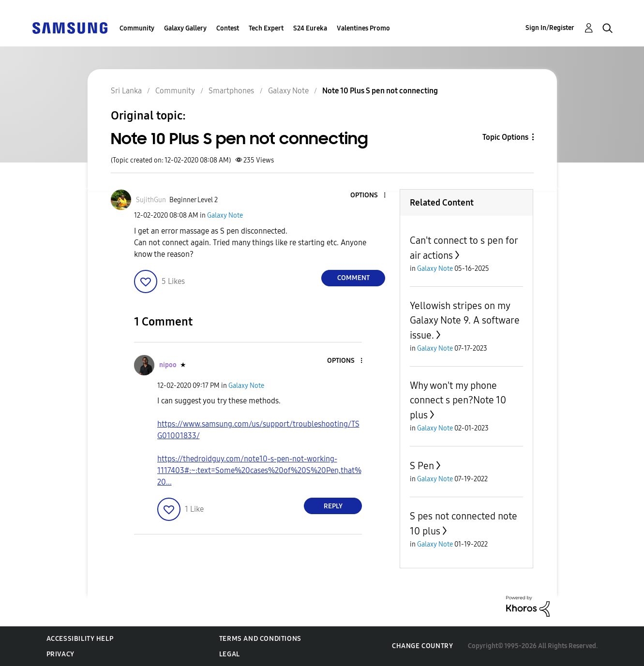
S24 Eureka (310, 28)
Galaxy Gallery (185, 28)
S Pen (422, 466)
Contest (228, 28)
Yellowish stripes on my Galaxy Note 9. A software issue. (465, 320)
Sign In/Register (550, 28)
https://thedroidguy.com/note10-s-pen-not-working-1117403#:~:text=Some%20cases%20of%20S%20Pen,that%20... (259, 470)
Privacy (60, 654)
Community (137, 28)
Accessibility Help (80, 639)
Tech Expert (266, 28)
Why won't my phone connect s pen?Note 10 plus (458, 400)
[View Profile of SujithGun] (151, 200)
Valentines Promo (363, 28)
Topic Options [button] (505, 137)
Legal (230, 654)
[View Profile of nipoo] (168, 365)
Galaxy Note (225, 215)
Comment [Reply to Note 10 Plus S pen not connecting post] (353, 278)
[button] (369, 196)
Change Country (422, 646)
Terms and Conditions (260, 639)
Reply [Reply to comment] (333, 506)
